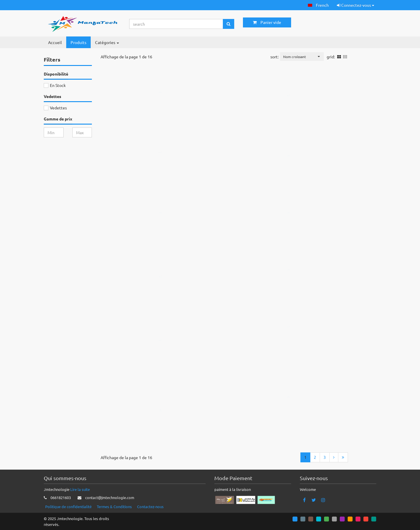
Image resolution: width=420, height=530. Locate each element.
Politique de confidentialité (68, 507)
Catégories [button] (107, 42)
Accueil (55, 42)
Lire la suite (80, 489)
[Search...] (176, 24)
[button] (318, 5)
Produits (78, 42)
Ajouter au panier (165, 105)
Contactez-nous (150, 507)
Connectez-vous (356, 5)
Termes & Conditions (114, 507)
